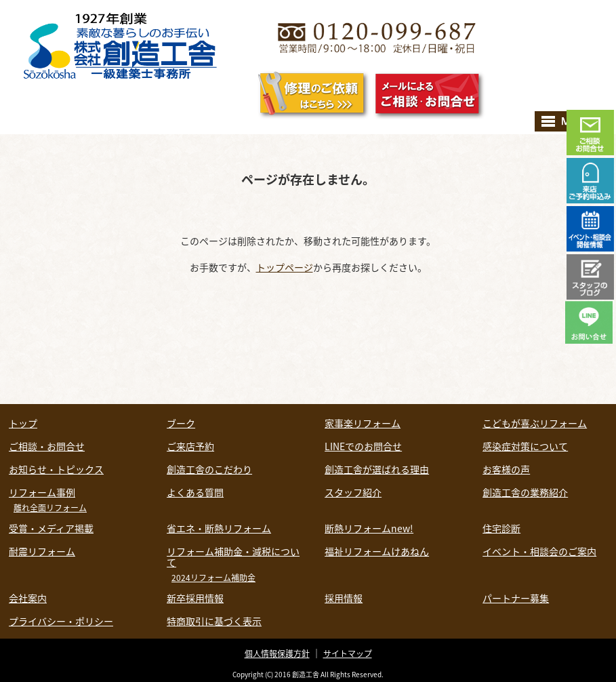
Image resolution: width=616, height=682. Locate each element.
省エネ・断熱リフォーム (219, 528)
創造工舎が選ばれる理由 (377, 469)
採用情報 (344, 598)
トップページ (285, 267)
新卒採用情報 (195, 598)
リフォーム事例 (42, 492)
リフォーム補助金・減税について (233, 557)
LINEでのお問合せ (363, 446)
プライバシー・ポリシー (61, 621)
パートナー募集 (516, 598)
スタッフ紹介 (353, 492)
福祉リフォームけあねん (377, 551)
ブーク (181, 423)
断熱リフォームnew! (369, 528)
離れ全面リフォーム (50, 508)
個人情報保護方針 (277, 654)
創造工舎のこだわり (209, 469)
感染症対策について (525, 446)
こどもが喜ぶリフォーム (535, 423)
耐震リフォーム (42, 551)
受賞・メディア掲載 (51, 528)
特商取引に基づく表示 (214, 621)
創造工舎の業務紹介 (525, 492)
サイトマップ (348, 654)
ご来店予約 (190, 446)
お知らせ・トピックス (56, 469)
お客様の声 (506, 469)
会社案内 (28, 598)
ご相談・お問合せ (47, 446)
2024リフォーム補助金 (213, 578)
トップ (23, 423)
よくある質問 (195, 492)
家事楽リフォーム (363, 423)
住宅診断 (501, 528)
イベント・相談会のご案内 (539, 551)
